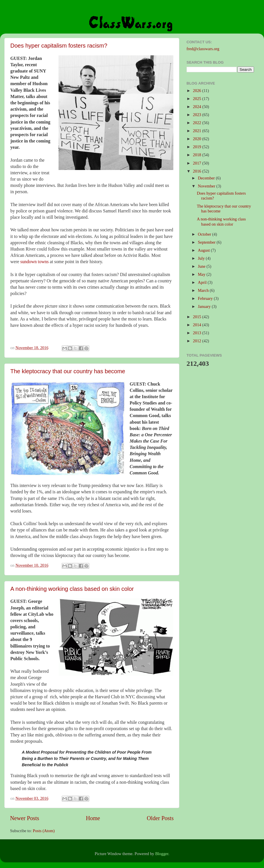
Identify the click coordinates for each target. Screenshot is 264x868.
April (203, 282)
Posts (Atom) (44, 831)
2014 (197, 325)
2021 (197, 131)
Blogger (162, 854)
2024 (197, 107)
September (207, 242)
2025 (197, 99)
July (202, 258)
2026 (197, 91)
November (207, 186)
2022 (197, 123)
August (204, 250)
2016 (197, 171)
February (206, 298)
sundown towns (35, 262)
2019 (197, 147)
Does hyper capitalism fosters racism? (59, 46)
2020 (197, 139)
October (205, 234)
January (205, 306)
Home (93, 818)
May (202, 274)
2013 (197, 333)
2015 (197, 317)
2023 (197, 115)
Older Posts (160, 818)
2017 (197, 163)
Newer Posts (25, 818)
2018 (197, 155)
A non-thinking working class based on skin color (72, 589)
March (204, 290)
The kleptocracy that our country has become (68, 371)
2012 (197, 341)
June (202, 266)
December (207, 178)
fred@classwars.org (203, 49)
